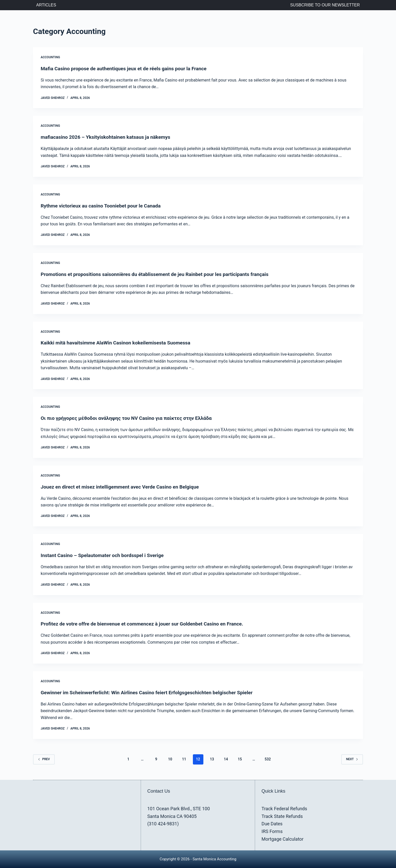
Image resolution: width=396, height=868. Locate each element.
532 (268, 759)
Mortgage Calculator (282, 839)
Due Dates (272, 824)
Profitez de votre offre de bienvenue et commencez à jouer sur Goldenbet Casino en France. (146, 624)
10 (170, 759)
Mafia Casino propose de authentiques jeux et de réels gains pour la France (127, 68)
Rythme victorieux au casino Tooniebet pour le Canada (103, 206)
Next (352, 759)
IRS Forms (272, 831)
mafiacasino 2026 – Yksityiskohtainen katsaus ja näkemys (108, 137)
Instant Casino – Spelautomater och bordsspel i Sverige (104, 555)
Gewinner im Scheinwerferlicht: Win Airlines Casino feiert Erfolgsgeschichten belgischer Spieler (151, 692)
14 (226, 759)
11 (184, 759)
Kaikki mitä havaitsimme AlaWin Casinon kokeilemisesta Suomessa (118, 343)
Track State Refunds (282, 816)
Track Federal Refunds (284, 809)
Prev (44, 759)
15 (240, 759)
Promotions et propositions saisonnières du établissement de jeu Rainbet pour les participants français (159, 274)
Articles (46, 5)
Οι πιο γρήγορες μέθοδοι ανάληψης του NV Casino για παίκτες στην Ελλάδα (129, 418)
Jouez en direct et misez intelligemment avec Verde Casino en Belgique (123, 487)
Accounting (50, 57)
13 (212, 759)
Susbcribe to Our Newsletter (325, 5)
